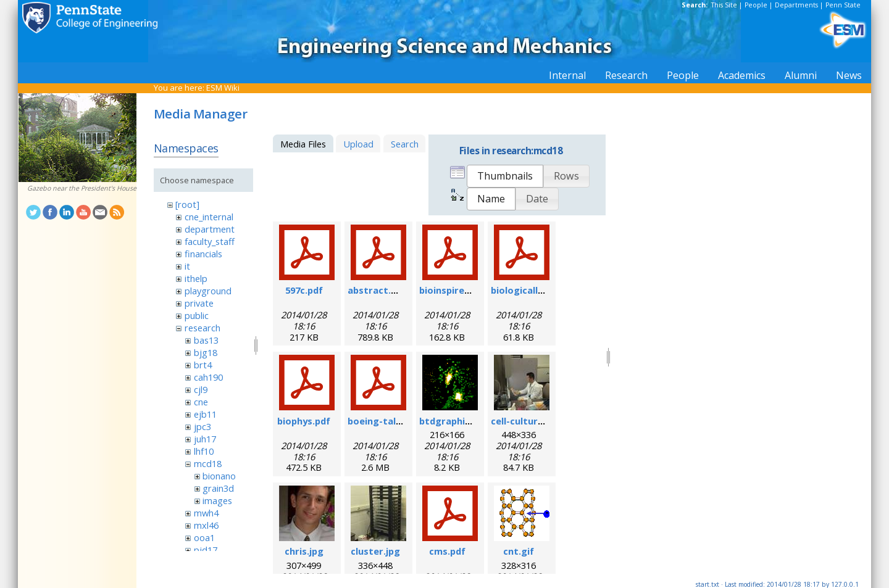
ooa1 (204, 537)
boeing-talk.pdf (383, 421)
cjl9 (201, 389)
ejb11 (205, 414)
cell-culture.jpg (525, 421)
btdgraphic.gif (452, 421)
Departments (796, 5)
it (187, 266)
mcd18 (208, 463)
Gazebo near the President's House (82, 188)
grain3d (218, 488)
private (199, 303)
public (197, 315)
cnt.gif (519, 551)
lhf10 (204, 451)
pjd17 (206, 550)
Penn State (843, 5)
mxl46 (206, 525)
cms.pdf (447, 551)
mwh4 (206, 513)
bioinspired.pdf (453, 290)
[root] (187, 204)
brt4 (203, 365)
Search (405, 144)
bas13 (206, 340)
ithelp (196, 278)
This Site (724, 5)
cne (201, 402)
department (210, 229)
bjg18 (206, 352)
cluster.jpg (375, 551)
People (756, 5)
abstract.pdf (377, 290)
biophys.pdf (304, 421)
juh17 (205, 439)
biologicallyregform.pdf (545, 290)
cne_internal (209, 217)
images (217, 500)
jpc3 (202, 426)
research (202, 328)
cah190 (208, 377)
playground (208, 291)
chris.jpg (304, 551)
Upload (358, 144)
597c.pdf (304, 290)
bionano (219, 476)
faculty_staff (210, 241)
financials (203, 254)
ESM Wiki (223, 88)
